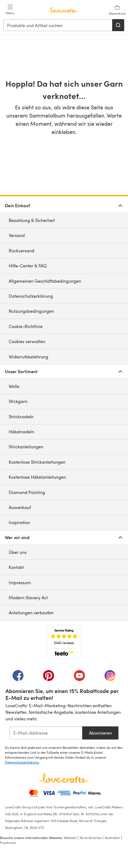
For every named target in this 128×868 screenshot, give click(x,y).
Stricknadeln (21, 417)
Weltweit (70, 838)
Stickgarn (18, 401)
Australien (112, 838)
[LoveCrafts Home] (64, 778)
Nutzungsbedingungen (31, 311)
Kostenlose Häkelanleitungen (37, 477)
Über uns (18, 552)
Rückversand (22, 251)
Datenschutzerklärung (31, 296)
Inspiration (19, 522)
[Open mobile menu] (10, 10)
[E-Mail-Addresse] (46, 733)
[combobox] (58, 25)
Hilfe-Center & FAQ (28, 266)
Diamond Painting (27, 492)
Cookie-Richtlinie (26, 326)
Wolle (14, 386)
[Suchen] (118, 25)
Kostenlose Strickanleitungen (37, 462)
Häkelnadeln (21, 432)
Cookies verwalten (27, 341)
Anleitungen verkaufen (31, 613)
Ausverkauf (20, 507)
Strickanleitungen (26, 447)
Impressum (20, 582)
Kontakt (16, 567)
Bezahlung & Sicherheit (32, 220)
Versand (17, 235)
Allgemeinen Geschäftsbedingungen (45, 281)
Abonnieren (100, 733)
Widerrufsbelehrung (29, 357)
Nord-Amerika (91, 838)
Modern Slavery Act (28, 597)
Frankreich (8, 843)
